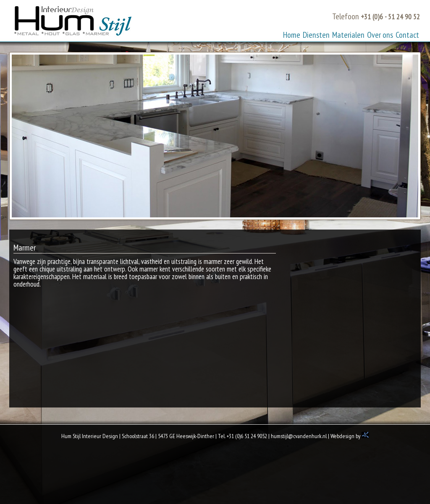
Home (292, 35)
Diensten (316, 35)
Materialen (348, 35)
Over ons (380, 35)
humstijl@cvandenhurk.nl (299, 436)
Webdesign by (350, 436)
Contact (407, 35)
